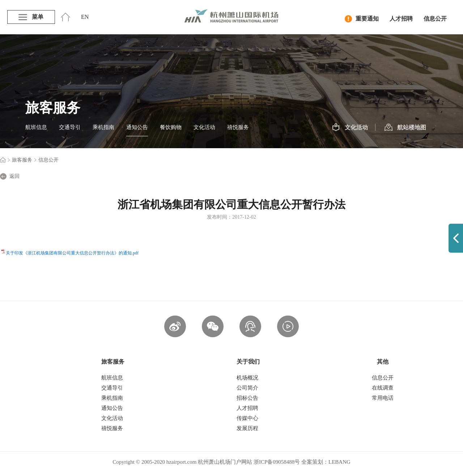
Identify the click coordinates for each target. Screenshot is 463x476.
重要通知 (362, 19)
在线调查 (383, 388)
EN (85, 17)
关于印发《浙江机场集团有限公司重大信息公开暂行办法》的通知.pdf (72, 253)
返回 (10, 176)
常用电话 (383, 398)
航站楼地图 (405, 128)
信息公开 (435, 19)
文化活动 (204, 127)
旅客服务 (22, 160)
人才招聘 (401, 19)
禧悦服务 (238, 127)
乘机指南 (103, 127)
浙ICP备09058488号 (277, 462)
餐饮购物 (171, 127)
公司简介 (247, 388)
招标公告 (247, 398)
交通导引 (70, 127)
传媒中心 (247, 418)
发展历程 (247, 428)
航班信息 (36, 127)
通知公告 (137, 127)
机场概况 (247, 378)
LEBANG (339, 462)
